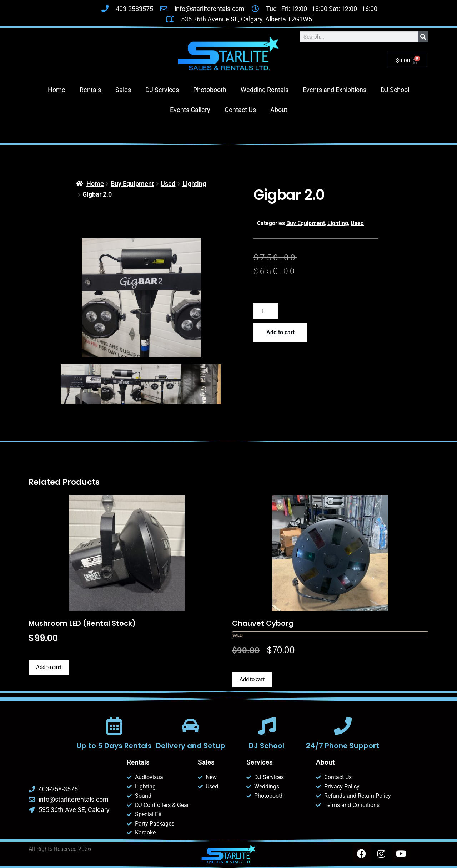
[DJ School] (267, 726)
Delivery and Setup (190, 746)
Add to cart (280, 332)
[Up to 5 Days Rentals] (114, 726)
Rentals (90, 90)
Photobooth (210, 90)
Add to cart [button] (49, 667)
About (279, 110)
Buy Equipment (132, 184)
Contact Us (240, 110)
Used (168, 184)
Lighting (194, 184)
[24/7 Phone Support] (343, 726)
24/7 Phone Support (343, 746)
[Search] (423, 37)
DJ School (395, 90)
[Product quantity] (266, 311)
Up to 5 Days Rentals (114, 746)
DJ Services (162, 90)
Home (57, 90)
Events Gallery (190, 110)
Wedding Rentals (265, 90)
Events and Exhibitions (335, 90)
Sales (123, 90)
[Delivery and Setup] (190, 726)
